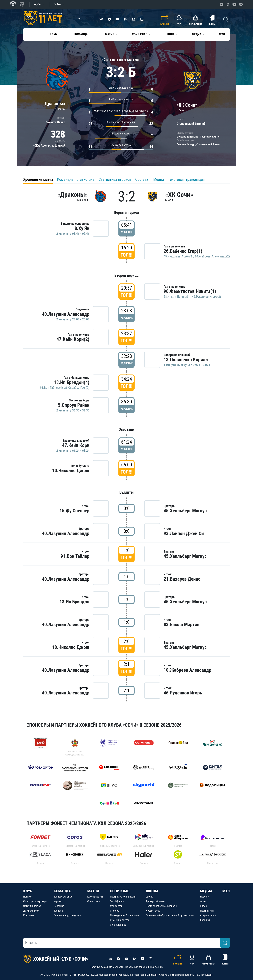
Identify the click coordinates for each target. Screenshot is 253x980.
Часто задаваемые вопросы (161, 906)
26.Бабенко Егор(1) (183, 251)
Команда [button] (81, 34)
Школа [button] (170, 34)
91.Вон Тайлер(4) (51, 388)
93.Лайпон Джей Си (184, 533)
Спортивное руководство (67, 915)
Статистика (94, 901)
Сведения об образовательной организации (170, 915)
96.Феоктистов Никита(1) (190, 291)
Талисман (59, 911)
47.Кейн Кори (76, 445)
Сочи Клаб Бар (118, 925)
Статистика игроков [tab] (115, 180)
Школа (149, 897)
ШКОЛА (152, 891)
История (28, 897)
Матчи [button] (110, 34)
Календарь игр (95, 897)
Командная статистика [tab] (76, 180)
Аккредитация (208, 915)
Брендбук (205, 920)
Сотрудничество (32, 906)
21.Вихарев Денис (182, 579)
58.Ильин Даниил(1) (177, 297)
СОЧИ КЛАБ (120, 891)
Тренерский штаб (63, 897)
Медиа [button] (197, 34)
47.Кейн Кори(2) (73, 339)
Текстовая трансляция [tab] (186, 180)
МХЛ (222, 34)
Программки (207, 911)
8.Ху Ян (82, 228)
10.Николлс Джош (71, 470)
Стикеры (115, 911)
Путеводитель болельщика (125, 915)
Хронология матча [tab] (38, 180)
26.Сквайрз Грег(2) (77, 388)
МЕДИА (206, 891)
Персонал (59, 906)
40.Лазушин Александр (66, 314)
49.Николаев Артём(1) (178, 256)
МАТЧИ (93, 891)
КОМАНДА (62, 891)
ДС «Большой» (31, 911)
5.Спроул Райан (74, 405)
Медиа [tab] (159, 180)
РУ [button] (79, 19)
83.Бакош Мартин (182, 624)
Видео (203, 906)
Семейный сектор (120, 920)
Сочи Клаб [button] (140, 34)
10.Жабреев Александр (187, 670)
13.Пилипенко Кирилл (186, 360)
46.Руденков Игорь (183, 693)
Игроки (58, 901)
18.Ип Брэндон (74, 602)
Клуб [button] (54, 34)
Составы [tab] (142, 180)
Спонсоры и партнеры (35, 901)
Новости (205, 897)
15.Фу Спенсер (74, 511)
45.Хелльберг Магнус (185, 511)
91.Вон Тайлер (75, 556)
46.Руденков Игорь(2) (206, 297)
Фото (203, 901)
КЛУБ (28, 891)
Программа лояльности (123, 897)
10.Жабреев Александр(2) (212, 256)
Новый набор (153, 911)
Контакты (29, 915)
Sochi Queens (117, 901)
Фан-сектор (116, 906)
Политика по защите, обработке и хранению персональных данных (126, 967)
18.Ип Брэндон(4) (72, 382)
